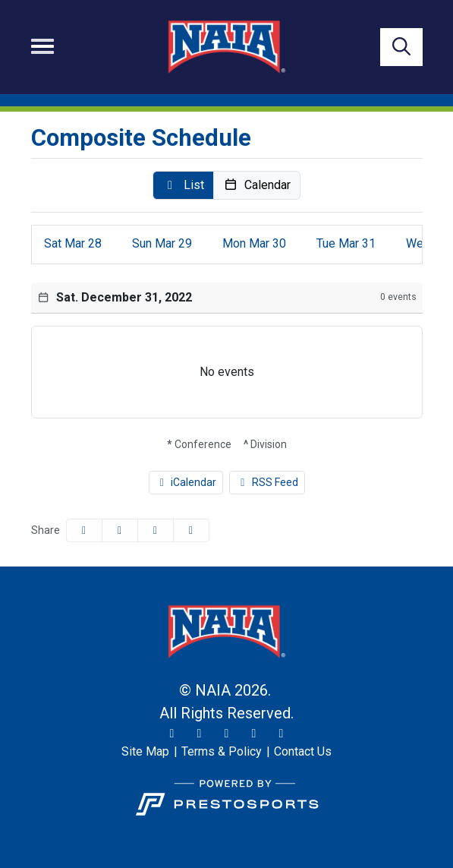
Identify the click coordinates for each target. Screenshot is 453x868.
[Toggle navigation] (42, 46)
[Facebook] (227, 734)
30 (254, 243)
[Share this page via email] (156, 530)
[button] (183, 185)
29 (162, 243)
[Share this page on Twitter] (120, 530)
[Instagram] (200, 734)
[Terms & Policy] (222, 752)
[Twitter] (172, 734)
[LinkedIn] (282, 734)
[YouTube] (254, 734)
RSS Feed (267, 482)
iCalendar (186, 482)
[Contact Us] (303, 752)
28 (73, 243)
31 (346, 243)
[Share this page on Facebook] (84, 530)
